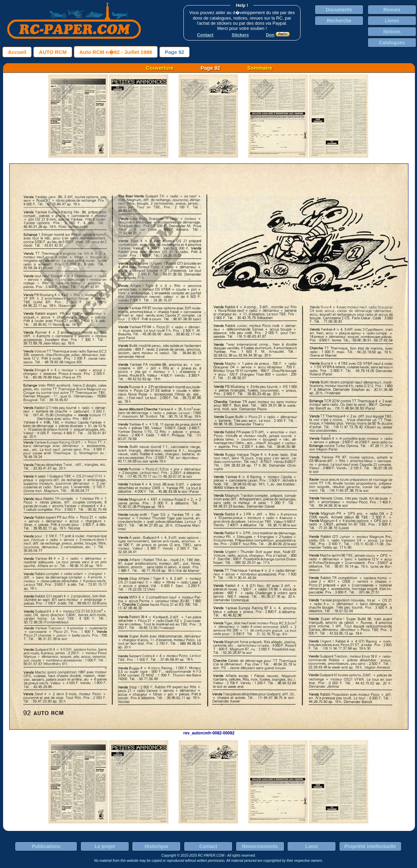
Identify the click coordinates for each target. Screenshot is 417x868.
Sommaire (260, 68)
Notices (392, 32)
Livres (392, 21)
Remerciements (260, 846)
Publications (46, 846)
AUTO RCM (53, 52)
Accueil (17, 52)
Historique (156, 846)
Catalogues (392, 43)
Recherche (339, 21)
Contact (208, 846)
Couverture (160, 68)
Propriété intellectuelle (370, 846)
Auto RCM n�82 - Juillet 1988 (116, 52)
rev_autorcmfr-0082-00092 (209, 731)
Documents (339, 10)
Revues (392, 10)
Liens (312, 846)
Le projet (105, 846)
